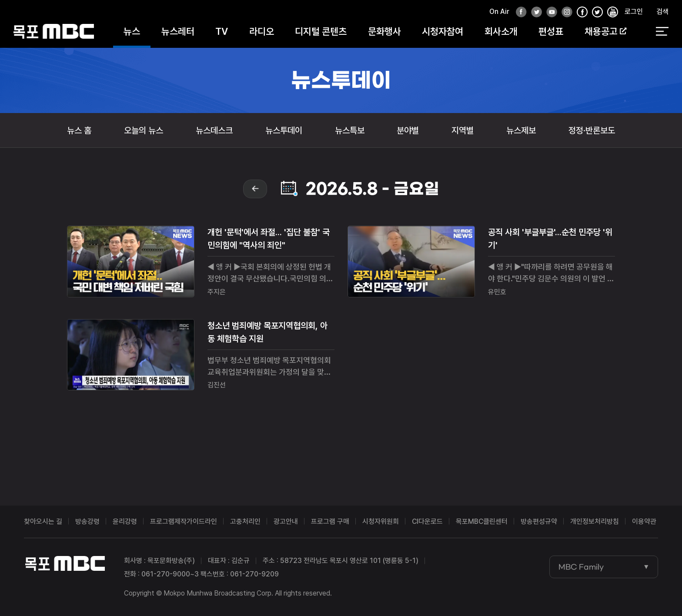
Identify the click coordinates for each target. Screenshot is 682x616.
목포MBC (54, 32)
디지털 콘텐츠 (321, 31)
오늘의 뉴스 (144, 130)
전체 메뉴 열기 (662, 32)
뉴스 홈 (79, 130)
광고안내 (286, 521)
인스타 (565, 12)
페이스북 (519, 12)
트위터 (534, 12)
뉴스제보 (521, 130)
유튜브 (549, 12)
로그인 (634, 12)
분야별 (408, 130)
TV (222, 31)
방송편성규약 (539, 521)
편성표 (551, 31)
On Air (499, 12)
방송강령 (87, 521)
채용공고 (605, 31)
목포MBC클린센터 (482, 521)
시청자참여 (443, 31)
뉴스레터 (178, 31)
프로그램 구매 (330, 521)
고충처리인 (245, 521)
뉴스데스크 (214, 130)
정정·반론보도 (592, 130)
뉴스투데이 (284, 130)
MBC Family (581, 567)
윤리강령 (125, 521)
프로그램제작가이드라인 (184, 521)
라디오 (262, 31)
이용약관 (644, 521)
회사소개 (501, 31)
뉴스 (132, 31)
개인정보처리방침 (595, 521)
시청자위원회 (381, 521)
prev (255, 189)
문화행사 (384, 31)
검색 (662, 12)
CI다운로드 (427, 521)
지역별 (463, 130)
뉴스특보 (350, 130)
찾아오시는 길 (43, 521)
